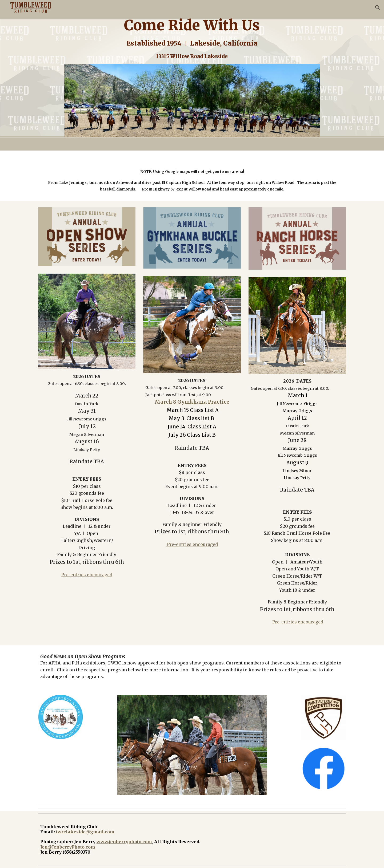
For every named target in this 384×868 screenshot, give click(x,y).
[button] (378, 7)
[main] (192, 39)
